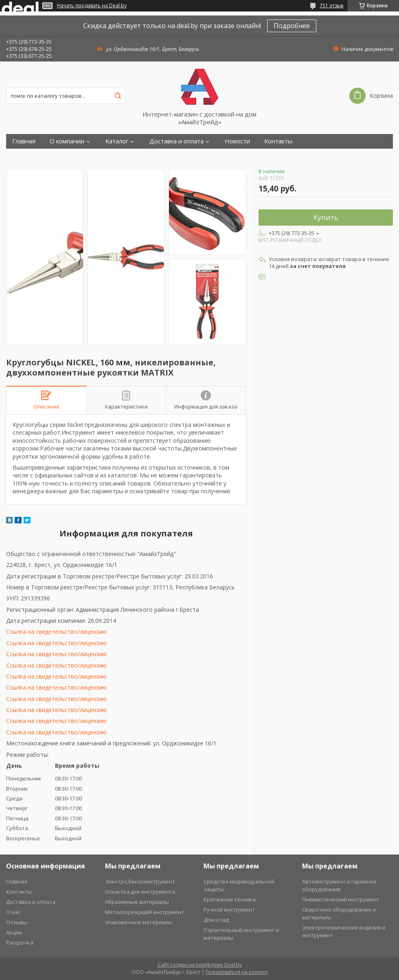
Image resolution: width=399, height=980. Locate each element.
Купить (326, 217)
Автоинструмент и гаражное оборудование (339, 885)
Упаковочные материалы (139, 922)
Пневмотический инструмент (341, 899)
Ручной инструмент (229, 910)
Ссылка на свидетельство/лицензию (56, 632)
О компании (67, 141)
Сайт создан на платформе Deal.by (200, 965)
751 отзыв (331, 5)
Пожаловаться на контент (237, 972)
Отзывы (17, 922)
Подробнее (292, 26)
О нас (13, 912)
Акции (14, 932)
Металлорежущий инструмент (145, 912)
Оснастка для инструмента (140, 892)
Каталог (117, 141)
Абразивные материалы (137, 902)
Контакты (278, 141)
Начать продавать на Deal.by (92, 6)
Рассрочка (20, 943)
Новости (237, 141)
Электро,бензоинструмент (140, 881)
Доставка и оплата (176, 141)
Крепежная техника (230, 899)
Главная (24, 141)
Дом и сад (216, 920)
